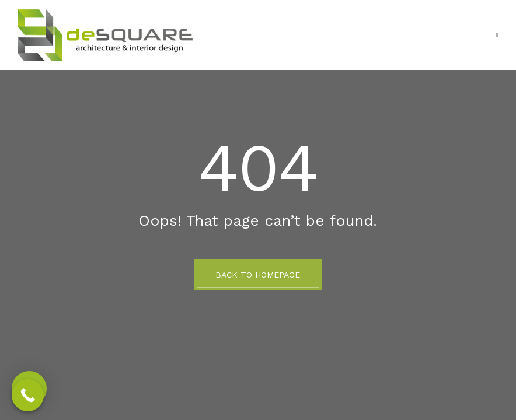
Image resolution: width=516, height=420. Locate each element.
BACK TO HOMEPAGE (258, 275)
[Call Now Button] (28, 395)
